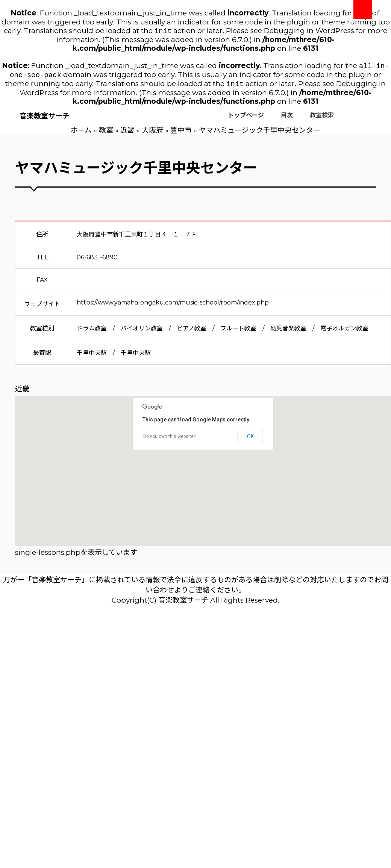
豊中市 (181, 134)
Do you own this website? (169, 440)
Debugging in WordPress (309, 32)
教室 (106, 134)
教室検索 (322, 119)
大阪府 (152, 134)
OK (250, 440)
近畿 (127, 134)
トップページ (246, 119)
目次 (287, 119)
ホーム (81, 134)
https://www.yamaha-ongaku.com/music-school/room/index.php (173, 306)
